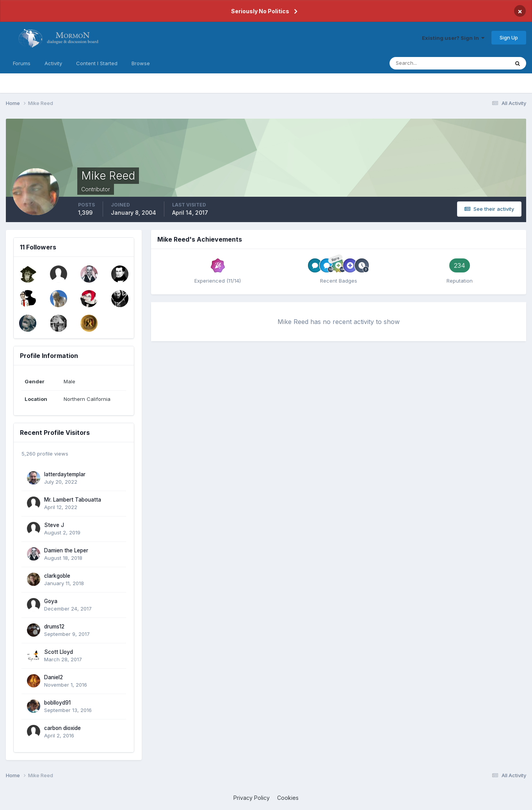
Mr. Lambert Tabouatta (73, 500)
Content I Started (97, 63)
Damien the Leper (66, 550)
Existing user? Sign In (453, 38)
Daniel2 (53, 677)
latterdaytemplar (65, 474)
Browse (141, 63)
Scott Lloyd (59, 652)
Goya (51, 601)
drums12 (54, 627)
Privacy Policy (252, 798)
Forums (22, 63)
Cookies (288, 798)
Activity (53, 63)
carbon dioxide (62, 728)
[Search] (424, 63)
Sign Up (509, 37)
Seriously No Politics (260, 11)
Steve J (54, 525)
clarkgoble (57, 576)
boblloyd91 (57, 703)
